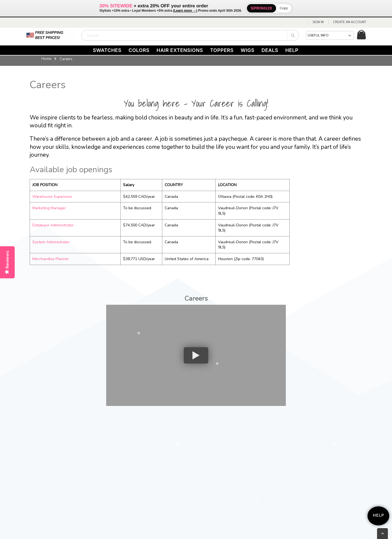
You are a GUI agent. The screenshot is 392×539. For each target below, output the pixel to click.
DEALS (270, 50)
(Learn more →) (185, 11)
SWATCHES (107, 50)
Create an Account (350, 22)
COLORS (139, 50)
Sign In (318, 22)
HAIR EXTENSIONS (180, 50)
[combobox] (190, 35)
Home (46, 59)
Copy (284, 8)
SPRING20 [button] (261, 8)
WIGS (248, 50)
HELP (292, 50)
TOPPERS (222, 50)
